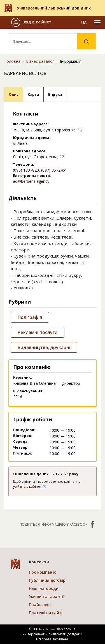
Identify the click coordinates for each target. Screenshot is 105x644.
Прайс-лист (40, 605)
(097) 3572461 (54, 170)
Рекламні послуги (38, 332)
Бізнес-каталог (40, 61)
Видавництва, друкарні (44, 347)
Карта (33, 94)
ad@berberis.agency (31, 181)
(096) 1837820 (26, 170)
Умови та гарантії (47, 596)
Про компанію (43, 572)
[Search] (43, 41)
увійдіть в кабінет (30, 486)
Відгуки (55, 94)
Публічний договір (47, 580)
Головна (12, 61)
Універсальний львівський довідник (54, 8)
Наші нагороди (44, 588)
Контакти (39, 562)
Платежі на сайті (46, 613)
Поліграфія (30, 317)
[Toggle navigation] (97, 22)
